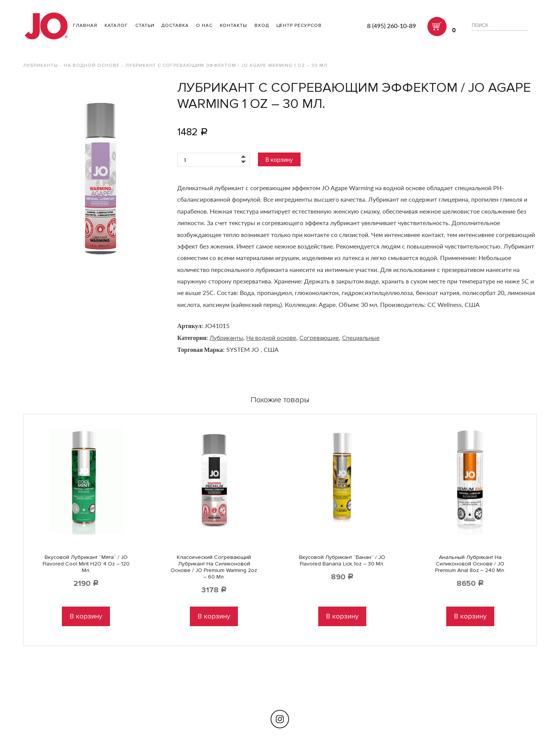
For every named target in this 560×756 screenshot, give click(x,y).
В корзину (279, 160)
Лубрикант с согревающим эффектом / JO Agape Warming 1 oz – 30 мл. (227, 65)
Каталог (116, 26)
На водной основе (92, 65)
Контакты (233, 26)
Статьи (145, 26)
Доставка (175, 26)
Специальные (361, 338)
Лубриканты (41, 65)
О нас (204, 26)
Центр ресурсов (299, 26)
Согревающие (319, 338)
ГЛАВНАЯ (85, 26)
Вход (262, 26)
